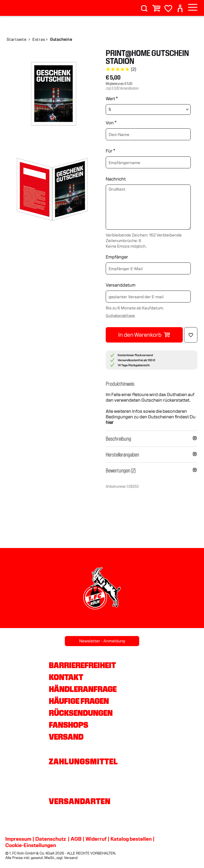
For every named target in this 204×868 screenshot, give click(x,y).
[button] (152, 384)
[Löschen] (191, 335)
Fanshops (69, 725)
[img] (52, 95)
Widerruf (96, 839)
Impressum (18, 839)
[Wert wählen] (148, 109)
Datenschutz (51, 839)
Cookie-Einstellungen (31, 845)
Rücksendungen (81, 713)
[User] (180, 6)
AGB (76, 839)
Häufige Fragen (79, 701)
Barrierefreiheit (82, 665)
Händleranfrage (83, 689)
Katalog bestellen (131, 839)
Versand (66, 737)
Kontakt (66, 677)
